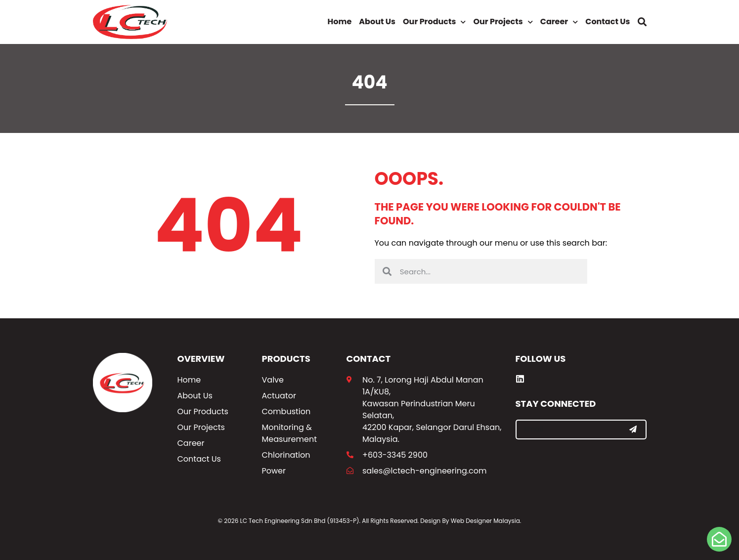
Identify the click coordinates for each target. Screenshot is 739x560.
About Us (377, 22)
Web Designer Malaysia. (486, 521)
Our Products (434, 22)
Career (559, 22)
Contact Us (608, 22)
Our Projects (503, 22)
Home (340, 22)
